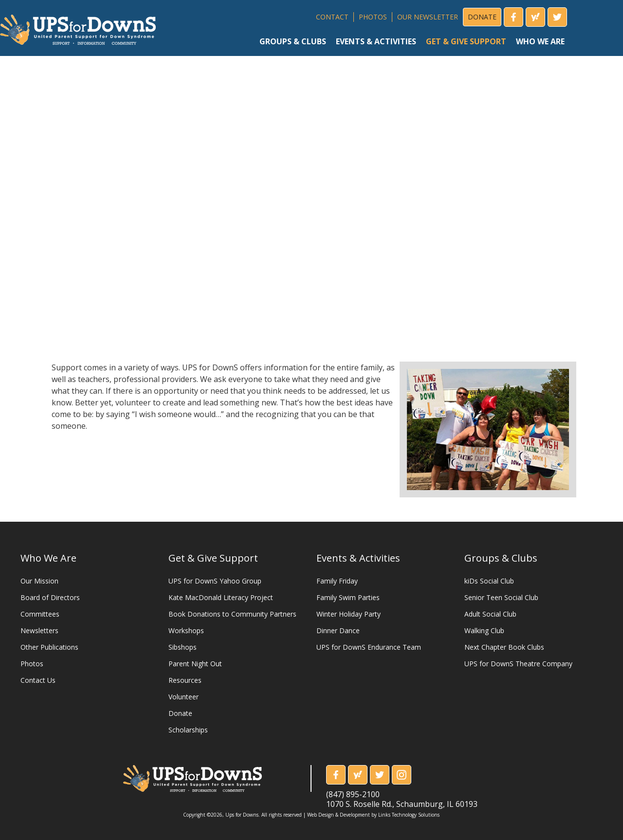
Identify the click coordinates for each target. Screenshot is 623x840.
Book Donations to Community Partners (232, 614)
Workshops (186, 630)
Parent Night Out (195, 664)
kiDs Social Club (489, 581)
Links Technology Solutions (409, 815)
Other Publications (49, 647)
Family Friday (337, 581)
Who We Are (48, 558)
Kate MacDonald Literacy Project (221, 597)
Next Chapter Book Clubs (504, 647)
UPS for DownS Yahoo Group (215, 581)
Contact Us (38, 680)
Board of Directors (50, 597)
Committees (40, 614)
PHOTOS (373, 17)
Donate (180, 713)
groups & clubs (293, 41)
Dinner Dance (338, 630)
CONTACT (332, 17)
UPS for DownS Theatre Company (518, 664)
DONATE (482, 17)
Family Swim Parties (348, 597)
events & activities (376, 41)
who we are (540, 41)
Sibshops (183, 647)
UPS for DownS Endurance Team (369, 647)
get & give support (466, 41)
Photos (32, 664)
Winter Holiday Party (348, 614)
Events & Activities (358, 558)
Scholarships (188, 730)
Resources (185, 680)
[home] (78, 26)
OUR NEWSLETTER (428, 17)
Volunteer (183, 697)
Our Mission (39, 581)
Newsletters (39, 630)
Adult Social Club (490, 614)
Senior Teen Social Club (501, 597)
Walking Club (484, 630)
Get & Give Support (213, 558)
